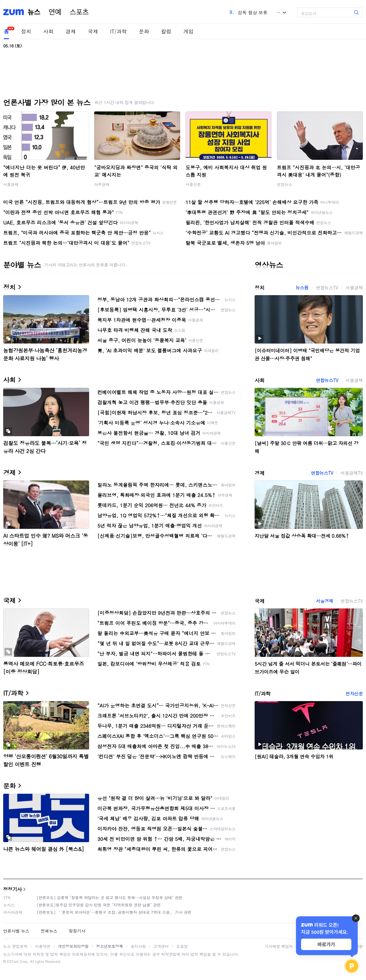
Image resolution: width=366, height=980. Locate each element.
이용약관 (43, 946)
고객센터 (161, 946)
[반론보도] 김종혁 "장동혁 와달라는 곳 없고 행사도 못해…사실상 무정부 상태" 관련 (109, 897)
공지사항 (138, 946)
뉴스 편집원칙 (15, 946)
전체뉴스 (49, 931)
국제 (93, 31)
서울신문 (193, 184)
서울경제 (11, 184)
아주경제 (102, 184)
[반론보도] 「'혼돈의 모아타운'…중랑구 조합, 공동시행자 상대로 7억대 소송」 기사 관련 (114, 912)
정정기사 (12, 889)
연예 (55, 12)
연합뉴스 (285, 184)
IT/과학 (118, 31)
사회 (48, 31)
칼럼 (166, 31)
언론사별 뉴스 (16, 931)
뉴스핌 (302, 288)
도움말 (182, 946)
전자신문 (354, 693)
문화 (144, 31)
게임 (188, 31)
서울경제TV (352, 473)
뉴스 (34, 12)
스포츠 (79, 12)
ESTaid (13, 961)
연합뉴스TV (327, 288)
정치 (26, 31)
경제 (71, 31)
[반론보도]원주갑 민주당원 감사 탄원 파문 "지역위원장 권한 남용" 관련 (99, 905)
